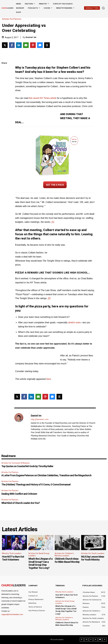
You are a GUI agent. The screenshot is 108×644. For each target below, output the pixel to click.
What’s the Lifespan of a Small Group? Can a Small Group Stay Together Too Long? (40, 563)
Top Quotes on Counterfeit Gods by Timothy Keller (27, 466)
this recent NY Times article (43, 98)
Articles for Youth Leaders (93, 553)
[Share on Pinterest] (33, 45)
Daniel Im (31, 37)
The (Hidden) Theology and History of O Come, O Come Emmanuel (36, 484)
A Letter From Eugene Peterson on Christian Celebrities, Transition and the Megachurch (46, 475)
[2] (49, 298)
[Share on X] (5, 45)
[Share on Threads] (47, 45)
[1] (53, 222)
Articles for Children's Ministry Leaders (64, 555)
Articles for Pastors (12, 19)
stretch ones (74, 322)
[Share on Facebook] (12, 45)
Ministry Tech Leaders (12, 553)
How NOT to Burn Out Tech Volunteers (13, 558)
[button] (103, 8)
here (49, 379)
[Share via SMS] (40, 45)
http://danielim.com (40, 419)
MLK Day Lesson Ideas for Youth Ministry (93, 558)
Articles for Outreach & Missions (15, 463)
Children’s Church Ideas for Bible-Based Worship (67, 560)
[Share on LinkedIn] (19, 45)
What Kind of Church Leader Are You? (21, 503)
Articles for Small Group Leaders (39, 555)
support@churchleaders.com (12, 614)
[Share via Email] (26, 45)
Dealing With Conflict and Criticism (19, 494)
